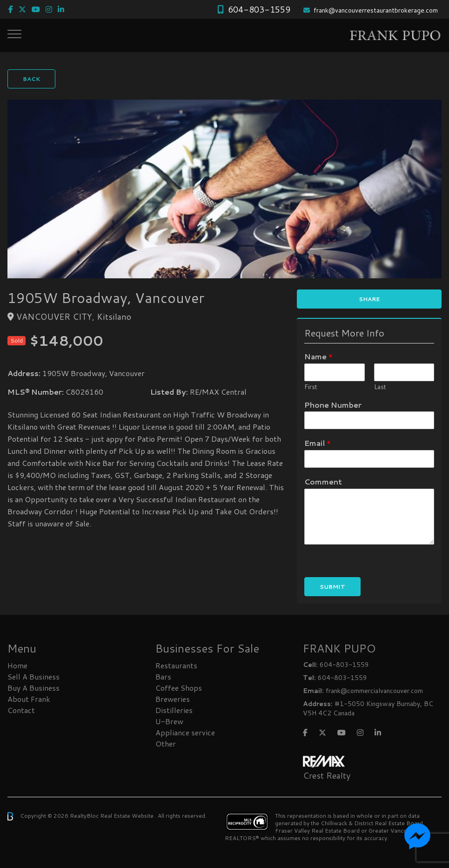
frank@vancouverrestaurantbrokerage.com (376, 10)
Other (166, 744)
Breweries (173, 699)
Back (31, 79)
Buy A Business (34, 688)
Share (369, 299)
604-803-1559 (259, 9)
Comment (323, 482)
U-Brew (169, 721)
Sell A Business (34, 676)
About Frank (29, 699)
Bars (163, 676)
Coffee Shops (179, 688)
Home (17, 665)
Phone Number (333, 405)
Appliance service (185, 732)
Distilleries (174, 710)
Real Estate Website (127, 816)
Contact (21, 710)
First (311, 387)
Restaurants (176, 665)
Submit (332, 587)
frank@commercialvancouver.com (374, 691)
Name (318, 357)
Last (380, 387)
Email (318, 443)
